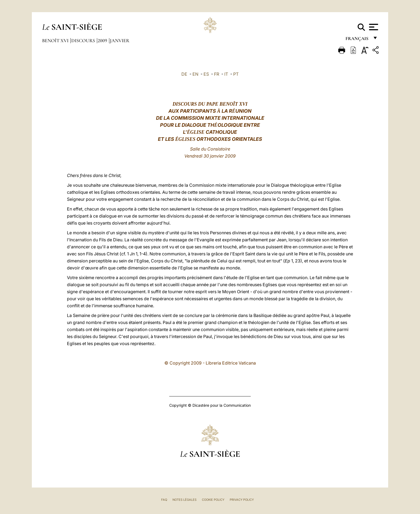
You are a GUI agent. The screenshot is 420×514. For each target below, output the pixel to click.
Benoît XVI (56, 41)
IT (226, 74)
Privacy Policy (242, 500)
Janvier (120, 41)
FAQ (164, 500)
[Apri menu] (373, 27)
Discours (84, 41)
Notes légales (184, 500)
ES (206, 74)
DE (184, 74)
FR (217, 74)
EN (195, 74)
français (358, 40)
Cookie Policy (213, 500)
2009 (103, 41)
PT (236, 74)
